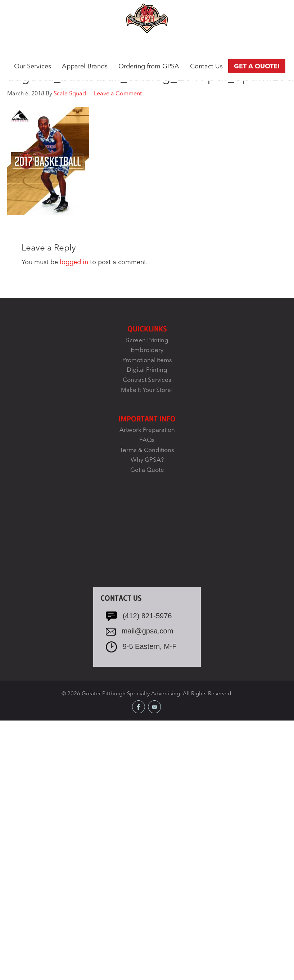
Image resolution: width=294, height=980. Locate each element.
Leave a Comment (118, 94)
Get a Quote (147, 470)
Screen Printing (147, 341)
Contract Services (147, 380)
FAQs (147, 440)
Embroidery (147, 350)
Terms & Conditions (147, 450)
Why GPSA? (147, 460)
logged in (74, 262)
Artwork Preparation (147, 430)
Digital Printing (147, 370)
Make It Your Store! (147, 390)
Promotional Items (147, 360)
